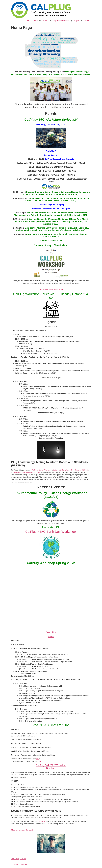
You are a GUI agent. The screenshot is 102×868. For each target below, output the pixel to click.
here (38, 759)
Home (28, 21)
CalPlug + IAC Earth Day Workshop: (51, 532)
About (35, 21)
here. (40, 761)
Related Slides (51, 632)
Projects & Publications (61, 21)
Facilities (45, 21)
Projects (42, 821)
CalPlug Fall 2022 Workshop (51, 765)
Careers (24, 865)
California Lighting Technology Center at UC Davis (71, 470)
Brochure (51, 637)
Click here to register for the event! (51, 289)
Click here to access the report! (22, 830)
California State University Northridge (27, 472)
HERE (57, 527)
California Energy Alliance (41, 470)
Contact (87, 21)
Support (76, 21)
